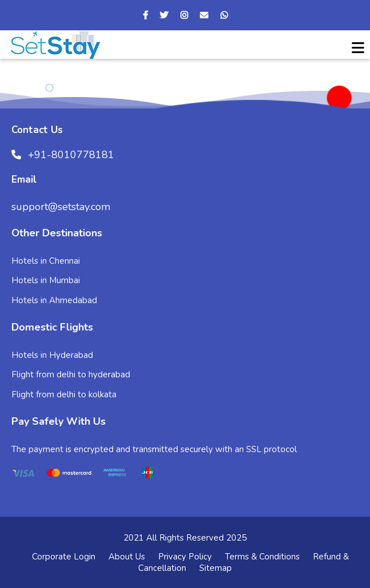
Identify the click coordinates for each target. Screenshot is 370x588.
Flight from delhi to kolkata (64, 394)
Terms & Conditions (262, 557)
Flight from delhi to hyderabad (71, 374)
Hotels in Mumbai (46, 280)
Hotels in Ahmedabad (54, 300)
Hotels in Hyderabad (52, 355)
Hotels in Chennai (46, 261)
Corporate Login (64, 557)
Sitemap (216, 568)
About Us (127, 557)
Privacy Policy (185, 557)
